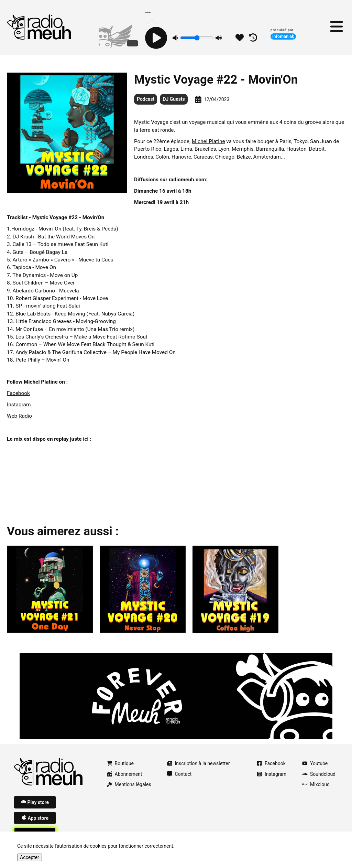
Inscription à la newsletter (199, 763)
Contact (179, 774)
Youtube (315, 763)
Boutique (120, 763)
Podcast (146, 99)
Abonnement (125, 774)
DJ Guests (174, 99)
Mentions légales (129, 784)
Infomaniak (283, 36)
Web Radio (19, 416)
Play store (35, 802)
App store (35, 818)
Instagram (19, 405)
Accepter (30, 857)
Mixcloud (316, 784)
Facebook (18, 393)
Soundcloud (319, 774)
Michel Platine (208, 141)
